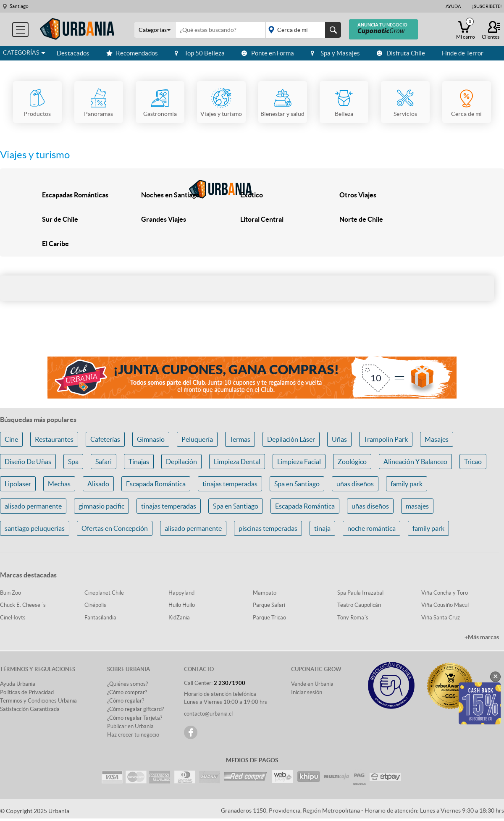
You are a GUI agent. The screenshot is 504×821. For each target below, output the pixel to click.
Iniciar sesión (307, 692)
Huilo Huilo (182, 605)
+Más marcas (482, 637)
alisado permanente (33, 506)
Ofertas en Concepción (115, 528)
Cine (11, 439)
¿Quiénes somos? (127, 684)
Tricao (473, 462)
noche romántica (371, 528)
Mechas (59, 484)
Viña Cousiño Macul (445, 605)
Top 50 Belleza (200, 53)
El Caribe (55, 244)
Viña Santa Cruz (441, 618)
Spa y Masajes (335, 53)
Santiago (19, 6)
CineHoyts (13, 618)
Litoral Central (262, 219)
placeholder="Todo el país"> (302, 30)
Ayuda (453, 6)
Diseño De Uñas (28, 462)
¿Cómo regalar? (126, 701)
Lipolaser (18, 484)
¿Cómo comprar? (127, 692)
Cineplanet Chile (104, 593)
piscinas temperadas (268, 528)
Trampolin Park (386, 439)
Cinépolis (95, 605)
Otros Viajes (358, 195)
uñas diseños (355, 484)
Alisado (98, 484)
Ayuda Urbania (18, 684)
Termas (240, 439)
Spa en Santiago (297, 484)
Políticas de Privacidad (27, 692)
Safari (104, 462)
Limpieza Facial (299, 462)
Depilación (181, 462)
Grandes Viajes (164, 219)
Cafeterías (105, 439)
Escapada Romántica (156, 484)
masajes (417, 506)
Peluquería (197, 439)
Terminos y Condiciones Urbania (38, 701)
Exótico (252, 195)
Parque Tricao (269, 618)
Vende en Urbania (312, 684)
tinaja (322, 528)
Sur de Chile (60, 219)
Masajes (437, 439)
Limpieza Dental (237, 462)
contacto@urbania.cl (208, 714)
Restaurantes (54, 439)
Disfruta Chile (401, 53)
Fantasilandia (100, 618)
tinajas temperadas (230, 484)
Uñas (339, 439)
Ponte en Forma (268, 53)
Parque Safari (269, 605)
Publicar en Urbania (130, 726)
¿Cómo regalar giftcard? (135, 709)
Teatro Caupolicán (359, 605)
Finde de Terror (463, 53)
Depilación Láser (291, 439)
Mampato (265, 593)
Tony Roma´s (353, 618)
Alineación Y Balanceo (415, 462)
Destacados (73, 53)
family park (407, 484)
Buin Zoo (10, 593)
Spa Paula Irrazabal (360, 593)
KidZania (179, 618)
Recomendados (132, 53)
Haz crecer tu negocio (133, 735)
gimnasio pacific (101, 506)
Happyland (181, 593)
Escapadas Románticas (75, 195)
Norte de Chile (361, 219)
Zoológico (352, 462)
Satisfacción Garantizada (30, 709)
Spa (73, 462)
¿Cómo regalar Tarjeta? (135, 718)
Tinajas (139, 462)
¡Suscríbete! (487, 6)
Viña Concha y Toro (445, 593)
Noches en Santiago (170, 195)
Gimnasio (151, 439)
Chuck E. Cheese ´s (23, 605)
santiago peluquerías (35, 528)
